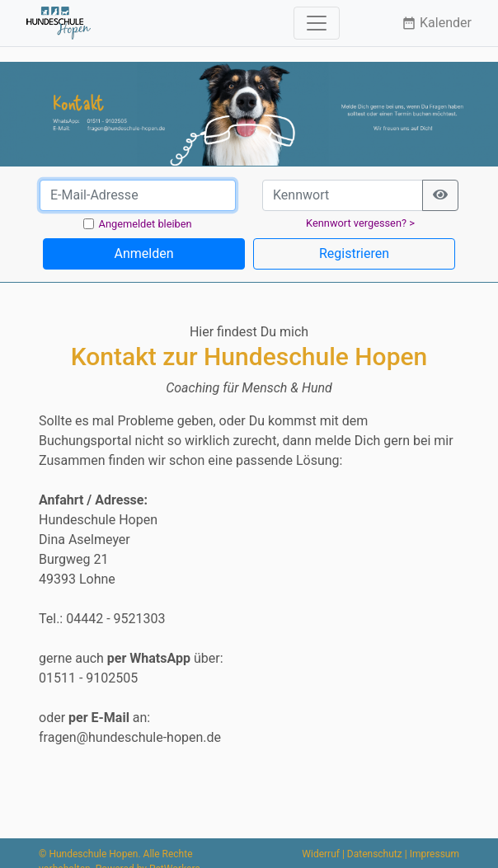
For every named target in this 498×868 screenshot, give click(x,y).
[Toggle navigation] (317, 23)
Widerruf (321, 854)
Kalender (437, 23)
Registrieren (354, 253)
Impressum (435, 854)
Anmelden (143, 253)
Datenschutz (375, 854)
